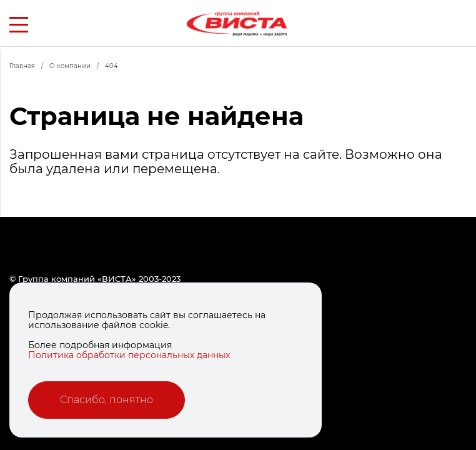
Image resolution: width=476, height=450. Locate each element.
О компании (77, 66)
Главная (29, 66)
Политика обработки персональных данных (129, 355)
